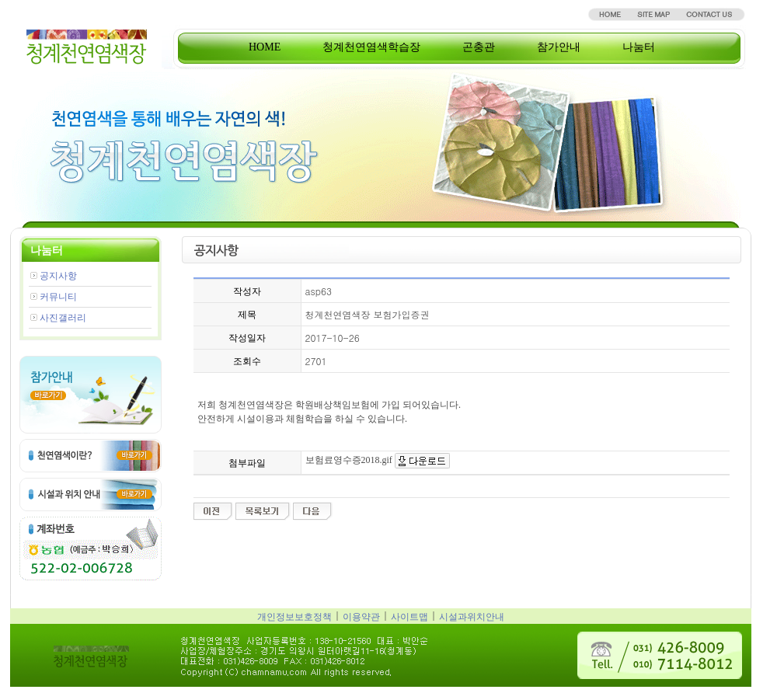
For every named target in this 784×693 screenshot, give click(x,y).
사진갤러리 (63, 318)
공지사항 (58, 276)
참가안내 (559, 47)
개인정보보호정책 (294, 617)
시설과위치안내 (472, 617)
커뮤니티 (58, 297)
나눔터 (639, 47)
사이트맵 (409, 617)
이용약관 (361, 617)
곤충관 (479, 47)
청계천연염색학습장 (371, 47)
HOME (265, 47)
